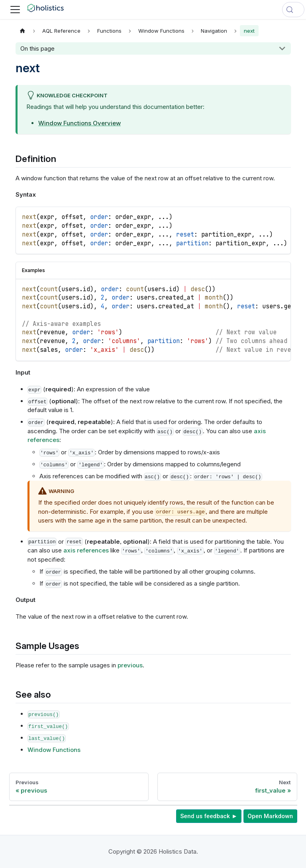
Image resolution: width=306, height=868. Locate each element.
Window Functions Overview (79, 123)
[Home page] (23, 31)
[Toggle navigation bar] (15, 10)
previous (130, 665)
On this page (37, 48)
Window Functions (54, 750)
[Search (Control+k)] (293, 10)
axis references (86, 550)
